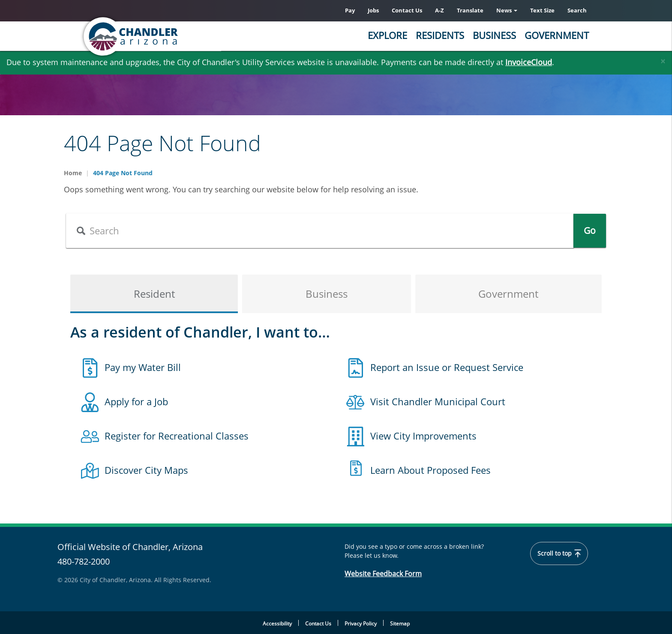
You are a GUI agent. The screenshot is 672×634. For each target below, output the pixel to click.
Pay (350, 10)
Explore (387, 35)
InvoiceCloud (529, 62)
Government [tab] (508, 294)
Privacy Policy (361, 624)
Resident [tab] (154, 294)
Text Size (542, 10)
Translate (470, 10)
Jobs (373, 10)
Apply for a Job (136, 401)
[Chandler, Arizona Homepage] (165, 36)
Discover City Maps (146, 470)
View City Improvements (423, 436)
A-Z (439, 10)
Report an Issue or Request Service (447, 367)
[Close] (663, 59)
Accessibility (277, 624)
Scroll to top (559, 553)
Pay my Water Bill (143, 367)
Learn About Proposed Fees (430, 470)
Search (577, 10)
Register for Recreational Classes (177, 436)
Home (73, 173)
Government (557, 35)
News (507, 10)
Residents (440, 35)
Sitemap (400, 624)
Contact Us (407, 10)
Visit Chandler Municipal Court (438, 401)
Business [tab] (327, 294)
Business (494, 35)
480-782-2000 (84, 561)
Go (590, 230)
